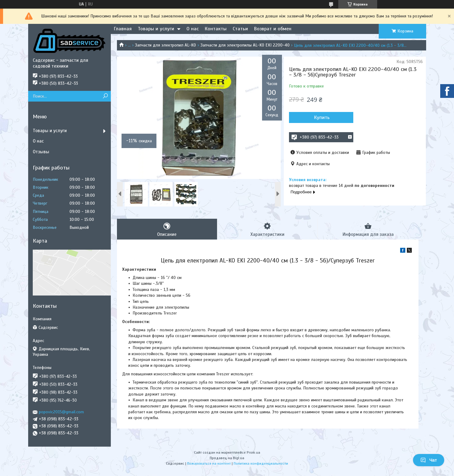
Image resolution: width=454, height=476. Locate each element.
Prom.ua (253, 452)
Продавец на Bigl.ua (227, 458)
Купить (322, 117)
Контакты (216, 29)
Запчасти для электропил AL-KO (165, 45)
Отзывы (41, 152)
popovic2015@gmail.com (61, 412)
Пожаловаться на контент (209, 463)
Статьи (240, 29)
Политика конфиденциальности (261, 463)
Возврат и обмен (273, 29)
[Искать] (105, 96)
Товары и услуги (156, 29)
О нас (193, 29)
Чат (429, 460)
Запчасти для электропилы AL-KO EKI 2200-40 (245, 45)
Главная (123, 29)
